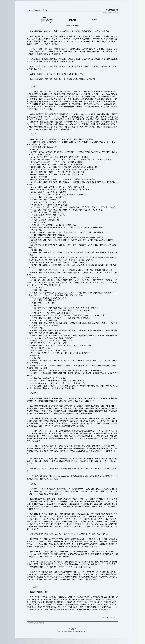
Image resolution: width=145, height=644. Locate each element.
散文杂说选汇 (36, 10)
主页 (29, 10)
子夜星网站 (70, 26)
